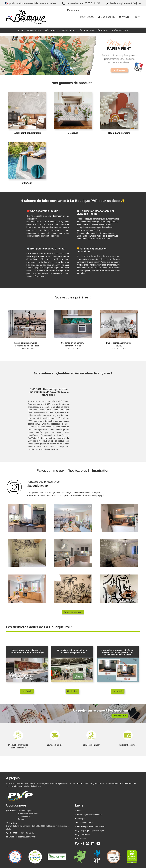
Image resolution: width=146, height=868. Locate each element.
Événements (120, 30)
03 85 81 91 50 (27, 833)
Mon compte (106, 17)
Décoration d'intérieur (60, 30)
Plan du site (80, 838)
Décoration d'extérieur (93, 30)
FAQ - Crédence (82, 834)
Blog (20, 30)
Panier (124, 17)
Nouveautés (34, 30)
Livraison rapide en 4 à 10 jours (123, 4)
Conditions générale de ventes (89, 815)
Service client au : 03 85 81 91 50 (81, 4)
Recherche (86, 17)
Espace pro (80, 819)
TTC (137, 17)
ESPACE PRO (73, 10)
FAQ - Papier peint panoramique (89, 831)
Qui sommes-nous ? (84, 823)
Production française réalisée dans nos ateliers (31, 4)
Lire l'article (27, 691)
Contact (79, 811)
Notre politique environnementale (90, 827)
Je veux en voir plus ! (73, 612)
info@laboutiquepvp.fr (26, 837)
